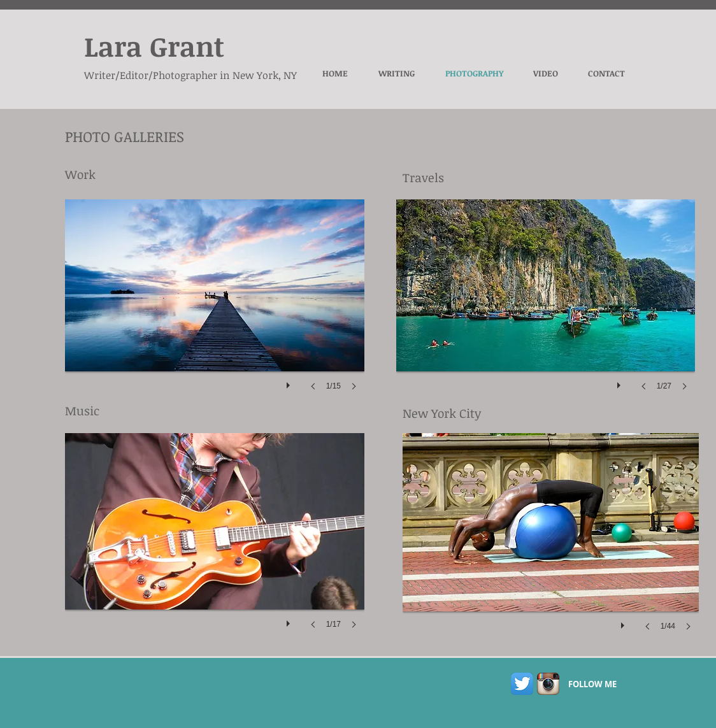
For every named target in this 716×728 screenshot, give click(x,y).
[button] (215, 308)
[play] (290, 382)
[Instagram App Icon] (548, 684)
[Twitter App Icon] (522, 684)
